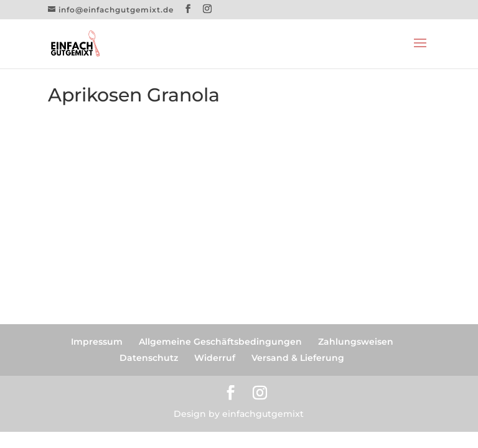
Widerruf (215, 358)
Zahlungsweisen (356, 342)
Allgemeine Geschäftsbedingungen (220, 342)
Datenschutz (149, 358)
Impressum (97, 342)
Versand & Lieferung (298, 358)
